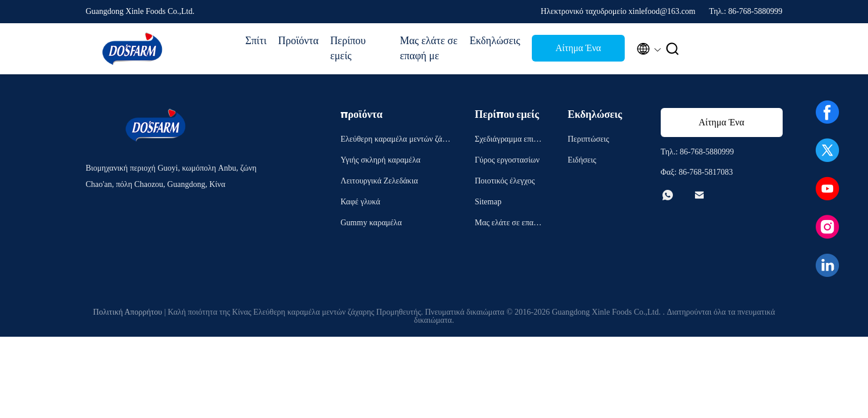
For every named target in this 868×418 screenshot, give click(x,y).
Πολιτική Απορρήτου (127, 312)
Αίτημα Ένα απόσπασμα (578, 51)
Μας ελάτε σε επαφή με (429, 48)
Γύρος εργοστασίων (507, 160)
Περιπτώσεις (588, 139)
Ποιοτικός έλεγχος (505, 181)
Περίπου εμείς (348, 48)
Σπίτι (256, 41)
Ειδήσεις (582, 160)
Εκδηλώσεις (495, 41)
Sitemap (488, 202)
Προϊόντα (298, 41)
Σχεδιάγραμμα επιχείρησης (509, 141)
